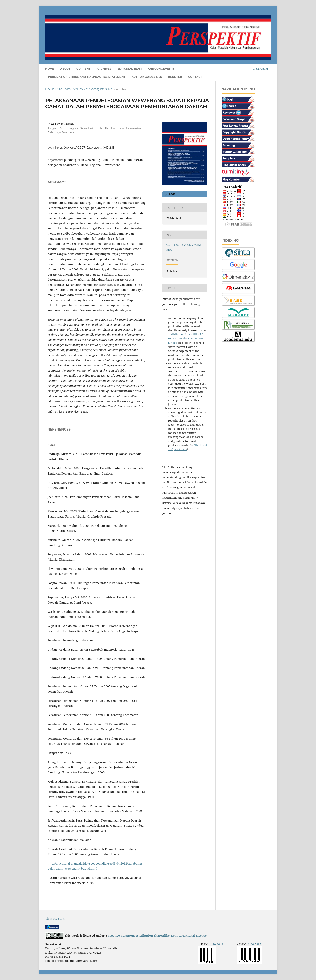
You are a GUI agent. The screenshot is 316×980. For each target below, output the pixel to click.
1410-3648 (216, 944)
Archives (104, 69)
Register (175, 77)
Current (83, 69)
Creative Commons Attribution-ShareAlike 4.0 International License (157, 935)
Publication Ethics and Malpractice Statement (87, 77)
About (65, 69)
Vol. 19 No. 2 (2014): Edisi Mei (93, 89)
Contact (195, 77)
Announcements (161, 69)
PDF (171, 194)
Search (260, 69)
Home (50, 69)
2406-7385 (254, 944)
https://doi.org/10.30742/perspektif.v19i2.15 (85, 148)
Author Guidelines (147, 77)
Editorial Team (130, 69)
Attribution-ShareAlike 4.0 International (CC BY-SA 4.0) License (186, 338)
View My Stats (55, 918)
